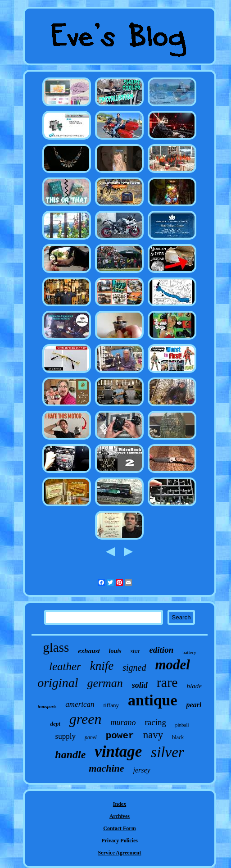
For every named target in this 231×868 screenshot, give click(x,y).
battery (189, 652)
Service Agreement (119, 853)
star (136, 651)
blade (194, 686)
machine (106, 768)
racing (156, 722)
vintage (118, 752)
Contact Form (119, 828)
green (86, 719)
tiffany (111, 705)
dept (55, 724)
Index (120, 804)
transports (47, 707)
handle (70, 754)
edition (161, 650)
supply (66, 736)
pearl (194, 705)
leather (65, 666)
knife (102, 666)
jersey (142, 770)
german (105, 683)
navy (153, 735)
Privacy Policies (120, 841)
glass (56, 647)
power (120, 736)
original (58, 683)
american (80, 704)
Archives (120, 816)
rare (167, 682)
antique (153, 700)
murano (123, 723)
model (173, 665)
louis (115, 651)
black (178, 737)
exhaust (89, 651)
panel (91, 737)
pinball (182, 725)
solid (140, 685)
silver (167, 752)
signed (134, 668)
